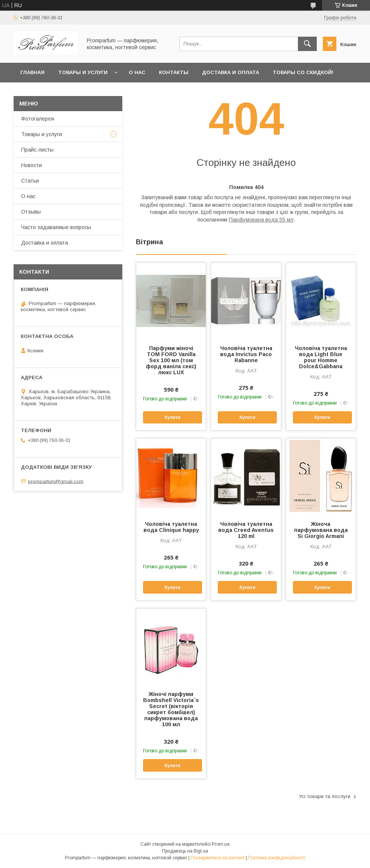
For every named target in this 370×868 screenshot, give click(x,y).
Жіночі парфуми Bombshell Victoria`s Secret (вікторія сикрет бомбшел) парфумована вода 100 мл (171, 709)
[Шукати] (307, 44)
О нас (137, 72)
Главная (32, 72)
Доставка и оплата (230, 72)
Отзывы (31, 212)
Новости (32, 165)
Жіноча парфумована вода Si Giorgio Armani (321, 530)
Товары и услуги (83, 72)
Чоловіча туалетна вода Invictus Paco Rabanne (246, 354)
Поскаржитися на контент (218, 858)
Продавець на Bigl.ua (185, 851)
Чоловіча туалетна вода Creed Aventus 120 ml (246, 530)
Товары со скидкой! (303, 72)
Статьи (30, 181)
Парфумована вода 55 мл (261, 220)
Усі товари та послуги (325, 796)
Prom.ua (221, 844)
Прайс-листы (37, 150)
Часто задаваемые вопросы (56, 227)
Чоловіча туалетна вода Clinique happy (171, 527)
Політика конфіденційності (277, 858)
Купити (173, 417)
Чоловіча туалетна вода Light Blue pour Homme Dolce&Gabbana (321, 357)
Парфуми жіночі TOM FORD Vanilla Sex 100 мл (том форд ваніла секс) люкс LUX (171, 360)
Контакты (174, 72)
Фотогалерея (38, 119)
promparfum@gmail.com (56, 481)
